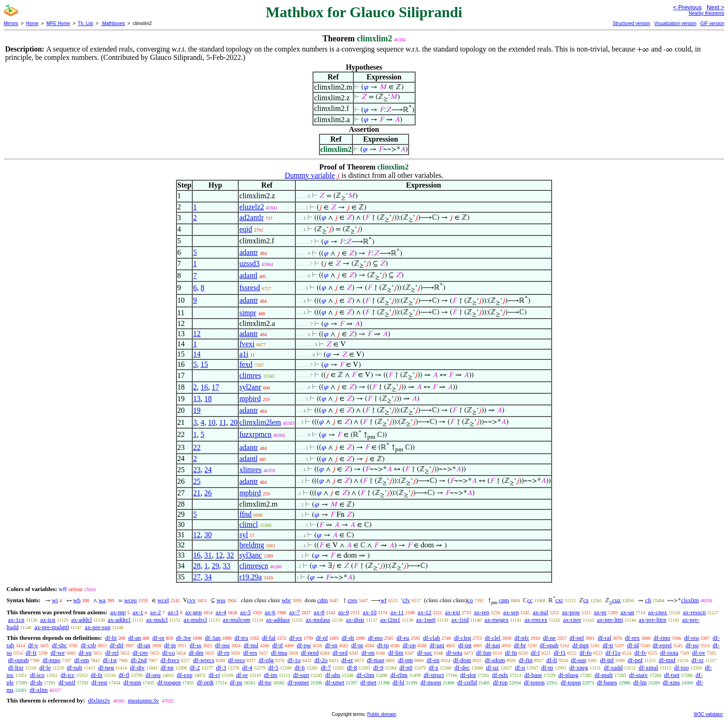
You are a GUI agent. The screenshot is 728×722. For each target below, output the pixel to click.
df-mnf (667, 660)
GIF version (712, 23)
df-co (168, 653)
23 (197, 470)
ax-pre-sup (97, 627)
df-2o (321, 660)
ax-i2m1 (390, 620)
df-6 (300, 667)
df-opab (549, 645)
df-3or (184, 638)
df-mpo (52, 660)
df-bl (399, 682)
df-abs (333, 675)
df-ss (195, 645)
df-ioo (682, 667)
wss (221, 600)
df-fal (269, 638)
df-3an (213, 638)
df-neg (106, 667)
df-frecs (170, 660)
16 (204, 387)
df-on (368, 653)
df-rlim (399, 675)
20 (234, 422)
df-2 (195, 667)
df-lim (396, 653)
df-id (633, 645)
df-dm (196, 653)
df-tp (383, 645)
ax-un (627, 612)
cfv (406, 600)
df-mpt (581, 645)
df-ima (279, 653)
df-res (250, 653)
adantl (248, 276)
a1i (244, 354)
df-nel (577, 638)
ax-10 (370, 612)
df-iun (493, 645)
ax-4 (221, 612)
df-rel (112, 653)
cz (586, 600)
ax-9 (344, 612)
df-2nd (139, 660)
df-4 (247, 667)
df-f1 (560, 653)
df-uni (437, 645)
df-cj (214, 675)
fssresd (249, 288)
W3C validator (708, 714)
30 (208, 535)
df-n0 (406, 667)
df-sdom (495, 660)
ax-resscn (694, 612)
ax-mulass (318, 620)
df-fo (585, 653)
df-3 (221, 667)
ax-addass (278, 620)
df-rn (223, 653)
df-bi (111, 638)
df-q (520, 667)
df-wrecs (204, 660)
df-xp (85, 653)
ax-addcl (81, 620)
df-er (347, 660)
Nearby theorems (706, 13)
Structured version (631, 23)
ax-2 (155, 612)
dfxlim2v (99, 700)
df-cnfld (467, 682)
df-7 (326, 667)
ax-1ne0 (426, 620)
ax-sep (511, 612)
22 (197, 447)
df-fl (124, 675)
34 (208, 577)
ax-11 (397, 612)
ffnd (245, 514)
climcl (248, 524)
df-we (58, 653)
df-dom (462, 660)
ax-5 (245, 612)
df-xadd (613, 667)
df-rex (632, 638)
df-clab (432, 638)
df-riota (669, 653)
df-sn (331, 645)
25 (197, 481)
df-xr (697, 660)
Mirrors (11, 23)
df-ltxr (16, 667)
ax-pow (571, 612)
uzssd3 (249, 263)
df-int (465, 645)
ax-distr (355, 620)
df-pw (304, 645)
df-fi (552, 660)
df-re (242, 675)
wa (102, 600)
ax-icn (48, 620)
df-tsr (265, 682)
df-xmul (648, 667)
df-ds (36, 682)
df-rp (547, 667)
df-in (170, 645)
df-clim (365, 675)
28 (197, 566)
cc (530, 600)
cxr (559, 600)
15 (204, 364)
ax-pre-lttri (610, 620)
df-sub (75, 667)
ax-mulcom (237, 620)
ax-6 (270, 612)
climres (250, 375)
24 (208, 470)
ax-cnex (658, 612)
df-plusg (568, 675)
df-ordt (205, 682)
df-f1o (613, 653)
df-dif (117, 645)
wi (55, 600)
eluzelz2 (251, 207)
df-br (520, 645)
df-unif (67, 682)
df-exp (185, 675)
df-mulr (604, 675)
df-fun (484, 653)
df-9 (378, 667)
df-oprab (18, 660)
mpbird (250, 399)
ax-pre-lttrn (653, 620)
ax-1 (138, 612)
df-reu (691, 638)
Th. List (86, 23)
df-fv (640, 653)
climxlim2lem (260, 422)
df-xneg (578, 667)
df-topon (534, 682)
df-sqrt (301, 675)
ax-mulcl (157, 620)
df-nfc (522, 638)
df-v (33, 645)
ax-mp (118, 612)
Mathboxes (113, 23)
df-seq (153, 675)
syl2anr (250, 387)
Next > (715, 7)
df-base (533, 675)
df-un (144, 645)
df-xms (672, 682)
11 (223, 422)
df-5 (273, 667)
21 (197, 493)
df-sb (348, 638)
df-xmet (335, 682)
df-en (433, 660)
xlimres (250, 470)
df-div (137, 667)
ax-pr (600, 612)
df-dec (462, 667)
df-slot (468, 675)
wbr (286, 600)
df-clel (493, 638)
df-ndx (500, 675)
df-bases (607, 682)
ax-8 (319, 612)
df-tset (672, 675)
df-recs (236, 660)
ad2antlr (251, 218)
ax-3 (173, 612)
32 (230, 555)
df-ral (604, 638)
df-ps (236, 682)
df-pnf (635, 660)
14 (197, 354)
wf (383, 600)
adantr (248, 252)
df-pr (357, 645)
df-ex (296, 638)
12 (197, 334)
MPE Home (58, 23)
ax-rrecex (536, 620)
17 (215, 387)
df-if (277, 645)
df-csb (88, 645)
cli (648, 600)
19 (197, 410)
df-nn (167, 667)
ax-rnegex (497, 620)
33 (227, 566)
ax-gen (193, 612)
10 (212, 422)
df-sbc (60, 645)
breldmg (251, 545)
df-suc (425, 653)
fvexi (247, 344)
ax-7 (295, 612)
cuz (617, 600)
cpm (504, 600)
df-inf (607, 660)
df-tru (241, 638)
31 (208, 555)
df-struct (434, 675)
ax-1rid (460, 620)
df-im (270, 675)
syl (244, 535)
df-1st (110, 660)
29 (215, 566)
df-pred (310, 653)
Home (32, 23)
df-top (500, 682)
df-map (376, 660)
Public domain (382, 714)
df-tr (608, 645)
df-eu (403, 638)
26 (208, 493)
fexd (246, 364)
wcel (163, 600)
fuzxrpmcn (255, 434)
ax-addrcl (119, 620)
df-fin (526, 660)
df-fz (97, 675)
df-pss (222, 645)
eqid (246, 229)
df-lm (640, 682)
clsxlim (690, 600)
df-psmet (298, 682)
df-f (535, 653)
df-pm (406, 660)
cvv (192, 600)
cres (353, 600)
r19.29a (250, 577)
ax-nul (540, 612)
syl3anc (250, 555)
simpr (247, 313)
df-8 (352, 667)
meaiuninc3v (143, 700)
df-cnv (141, 653)
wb (77, 600)
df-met (368, 682)
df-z (433, 667)
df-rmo (662, 638)
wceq (130, 600)
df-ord (340, 653)
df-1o (294, 660)
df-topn (132, 682)
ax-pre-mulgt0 (52, 627)
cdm (322, 600)
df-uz (492, 667)
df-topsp (571, 682)
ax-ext (453, 612)
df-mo (375, 638)
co (470, 600)
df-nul (251, 645)
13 (197, 399)
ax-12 (425, 612)
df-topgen (169, 682)
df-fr (31, 653)
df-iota (454, 653)
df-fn (511, 653)
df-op (409, 645)
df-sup (579, 660)
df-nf (322, 638)
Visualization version (675, 23)
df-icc (67, 675)
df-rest (99, 682)
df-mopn (431, 682)
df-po (692, 645)
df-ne (549, 638)
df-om (82, 660)
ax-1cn (16, 620)
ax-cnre (572, 620)
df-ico (37, 675)
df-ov (699, 653)
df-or (158, 638)
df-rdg (266, 660)
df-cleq (463, 638)
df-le (45, 667)
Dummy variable (310, 175)
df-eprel (662, 645)
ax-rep (482, 612)
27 (197, 577)
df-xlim (39, 690)
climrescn (253, 566)
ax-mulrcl (195, 620)
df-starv (638, 675)
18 (208, 399)
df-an (134, 638)
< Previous (687, 7)
